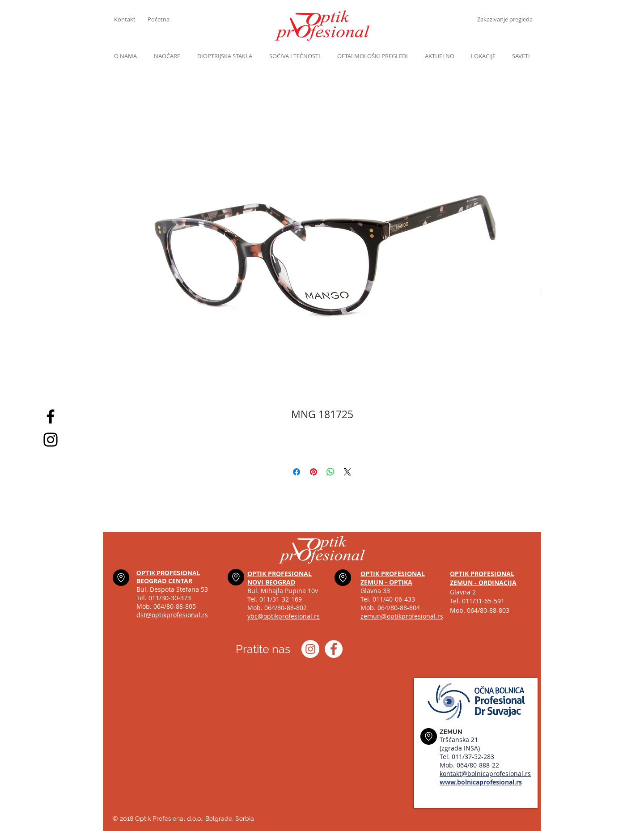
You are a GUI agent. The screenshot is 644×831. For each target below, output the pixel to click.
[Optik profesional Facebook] (334, 649)
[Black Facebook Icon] (51, 416)
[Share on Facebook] (297, 472)
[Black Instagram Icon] (51, 440)
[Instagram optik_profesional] (310, 649)
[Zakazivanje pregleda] (505, 19)
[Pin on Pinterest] (314, 472)
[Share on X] (347, 472)
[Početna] (164, 19)
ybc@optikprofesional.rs (284, 616)
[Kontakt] (131, 19)
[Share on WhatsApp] (330, 472)
